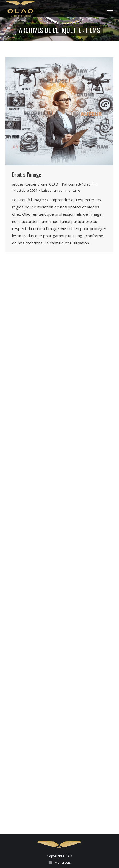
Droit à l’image (27, 175)
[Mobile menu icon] (110, 9)
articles (18, 184)
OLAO (54, 184)
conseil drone (36, 184)
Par (78, 184)
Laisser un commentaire (61, 190)
